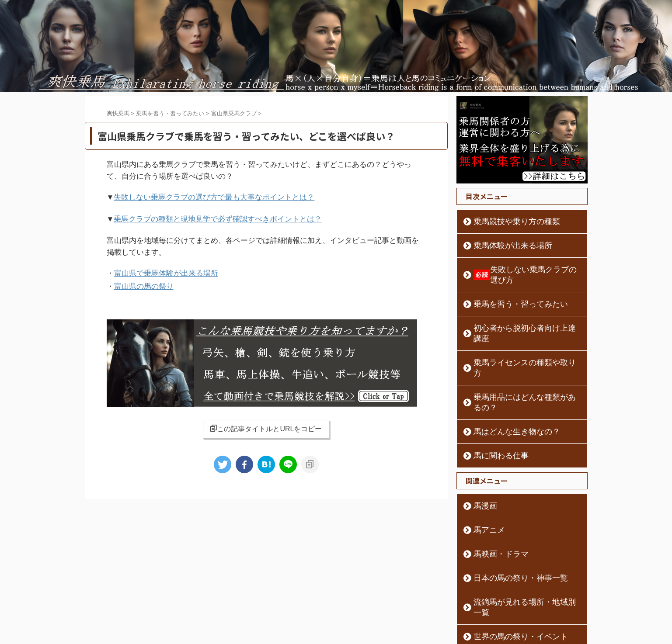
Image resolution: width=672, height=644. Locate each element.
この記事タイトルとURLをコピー (266, 423)
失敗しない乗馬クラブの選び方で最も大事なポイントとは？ (214, 197)
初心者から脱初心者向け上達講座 (518, 318)
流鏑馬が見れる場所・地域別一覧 (518, 560)
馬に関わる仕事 (493, 414)
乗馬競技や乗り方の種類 (505, 222)
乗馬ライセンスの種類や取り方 (515, 342)
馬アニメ (484, 488)
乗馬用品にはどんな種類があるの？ (521, 366)
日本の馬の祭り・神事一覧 (508, 536)
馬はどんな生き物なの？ (505, 390)
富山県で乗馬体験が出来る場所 (166, 270)
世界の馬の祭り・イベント (508, 584)
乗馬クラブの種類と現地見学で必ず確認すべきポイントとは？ (218, 217)
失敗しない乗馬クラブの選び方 (523, 270)
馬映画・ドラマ (493, 512)
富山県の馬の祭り (144, 282)
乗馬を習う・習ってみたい (508, 294)
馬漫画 (481, 464)
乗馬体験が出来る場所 (502, 246)
